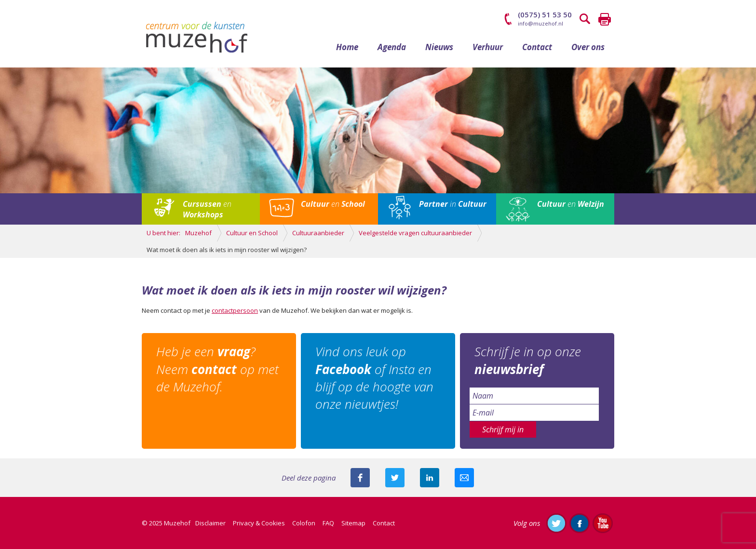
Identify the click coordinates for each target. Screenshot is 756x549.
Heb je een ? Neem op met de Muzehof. (217, 369)
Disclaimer (210, 523)
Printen (605, 19)
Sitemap (353, 523)
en (207, 209)
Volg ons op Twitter (556, 523)
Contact (537, 47)
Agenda (392, 47)
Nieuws (439, 47)
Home (347, 47)
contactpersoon (235, 310)
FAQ (328, 523)
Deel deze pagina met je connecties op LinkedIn (430, 478)
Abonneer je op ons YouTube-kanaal (603, 523)
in (453, 204)
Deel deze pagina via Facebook (360, 478)
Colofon (304, 523)
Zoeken (585, 19)
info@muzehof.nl (540, 23)
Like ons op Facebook (580, 523)
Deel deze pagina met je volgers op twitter (395, 478)
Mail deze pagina (464, 478)
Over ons (588, 47)
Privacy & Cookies (259, 523)
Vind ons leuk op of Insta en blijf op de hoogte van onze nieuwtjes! (374, 378)
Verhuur (488, 47)
